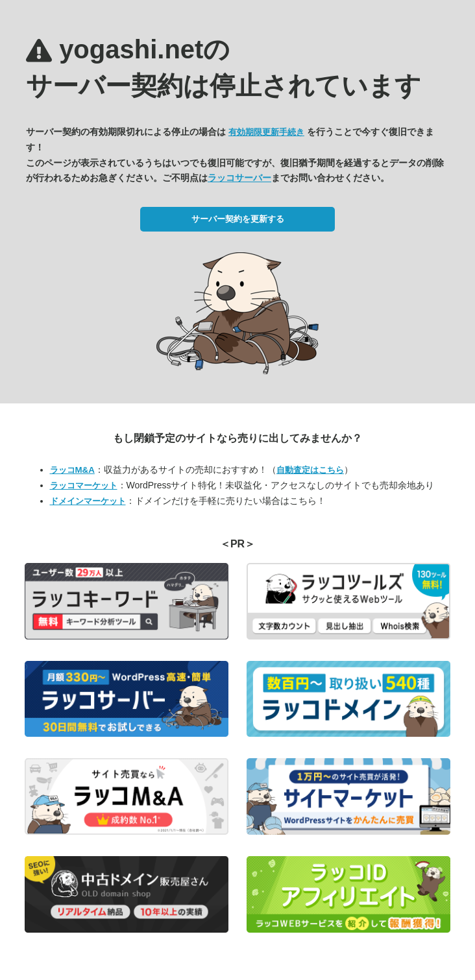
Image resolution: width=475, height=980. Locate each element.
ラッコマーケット (84, 485)
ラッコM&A (72, 470)
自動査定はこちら (310, 470)
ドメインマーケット (88, 501)
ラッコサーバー (239, 178)
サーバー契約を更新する (238, 219)
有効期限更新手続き (266, 132)
